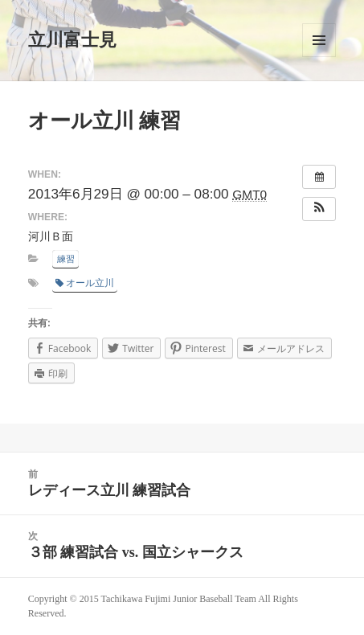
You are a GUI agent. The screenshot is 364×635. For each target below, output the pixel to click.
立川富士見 (72, 40)
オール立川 (85, 283)
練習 (66, 259)
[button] (319, 209)
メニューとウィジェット (319, 40)
